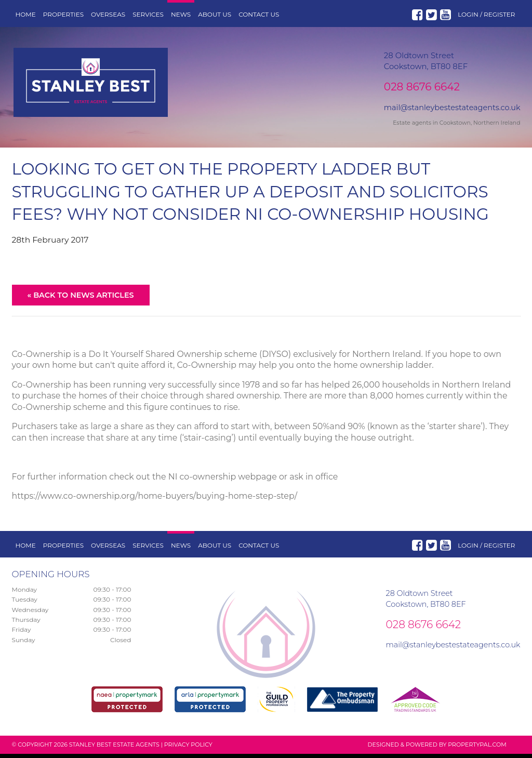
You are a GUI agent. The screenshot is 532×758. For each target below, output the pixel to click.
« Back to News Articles (81, 299)
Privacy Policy (188, 749)
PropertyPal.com (477, 749)
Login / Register (486, 14)
